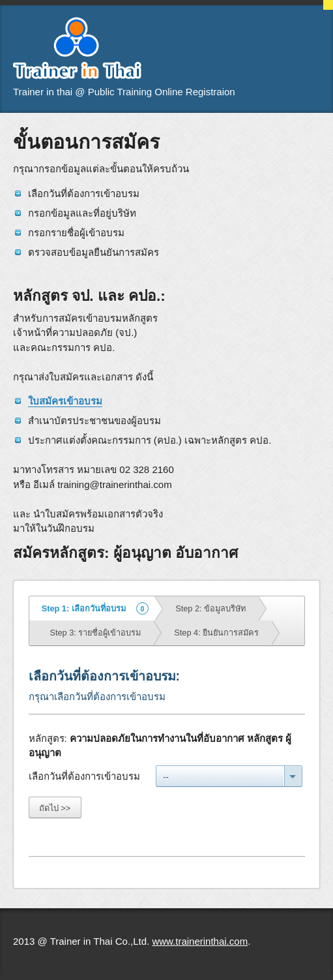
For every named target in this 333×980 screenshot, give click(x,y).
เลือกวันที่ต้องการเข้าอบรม (84, 776)
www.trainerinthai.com (200, 941)
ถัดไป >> (55, 808)
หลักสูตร (47, 738)
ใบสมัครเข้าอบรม (65, 401)
